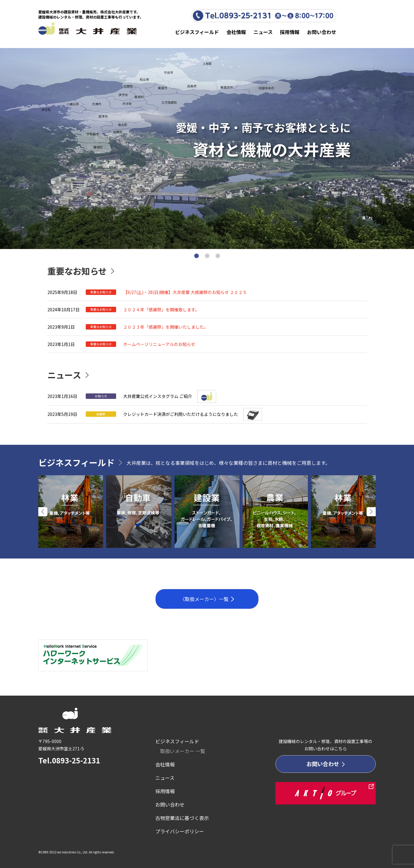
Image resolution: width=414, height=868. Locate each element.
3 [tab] (218, 256)
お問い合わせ (322, 32)
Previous (43, 512)
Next (371, 512)
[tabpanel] (207, 149)
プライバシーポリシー (180, 831)
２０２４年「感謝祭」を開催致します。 (161, 310)
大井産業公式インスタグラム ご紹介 (158, 396)
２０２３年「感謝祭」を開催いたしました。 (166, 327)
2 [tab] (207, 256)
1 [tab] (197, 256)
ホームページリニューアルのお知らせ (159, 344)
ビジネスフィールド (197, 32)
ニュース (263, 32)
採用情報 (290, 32)
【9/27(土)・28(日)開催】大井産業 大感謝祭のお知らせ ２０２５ (185, 292)
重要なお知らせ (77, 271)
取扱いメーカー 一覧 (183, 751)
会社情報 (236, 32)
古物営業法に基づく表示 (182, 818)
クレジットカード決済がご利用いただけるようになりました (181, 414)
